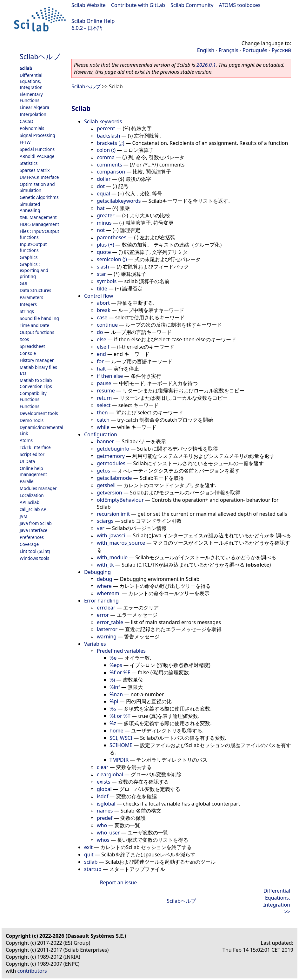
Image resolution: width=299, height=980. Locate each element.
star (101, 274)
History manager (37, 360)
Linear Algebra (34, 107)
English (206, 50)
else (102, 339)
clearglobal (110, 774)
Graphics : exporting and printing (34, 270)
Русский (281, 50)
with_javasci (111, 535)
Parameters (31, 297)
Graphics (29, 257)
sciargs (105, 521)
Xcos (24, 339)
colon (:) (106, 150)
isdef (103, 796)
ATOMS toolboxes (240, 5)
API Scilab (30, 502)
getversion (110, 493)
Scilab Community (192, 5)
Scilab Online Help (93, 21)
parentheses (112, 237)
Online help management (33, 471)
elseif (103, 347)
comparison (111, 172)
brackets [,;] (111, 143)
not (101, 230)
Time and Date (34, 325)
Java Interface (33, 530)
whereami (109, 593)
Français (229, 50)
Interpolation (33, 114)
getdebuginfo (113, 449)
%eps (116, 665)
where (104, 586)
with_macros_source (121, 543)
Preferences (32, 537)
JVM (23, 516)
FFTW (25, 142)
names (105, 811)
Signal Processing (37, 135)
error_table (110, 622)
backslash (108, 136)
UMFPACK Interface (39, 177)
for (100, 361)
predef (105, 818)
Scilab (26, 68)
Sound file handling (39, 318)
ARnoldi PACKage (37, 156)
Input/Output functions (33, 247)
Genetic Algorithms (39, 197)
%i (112, 680)
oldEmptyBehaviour (120, 500)
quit (89, 854)
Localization (32, 495)
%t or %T (120, 716)
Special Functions (37, 149)
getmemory (111, 456)
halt (101, 369)
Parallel (27, 481)
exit (88, 847)
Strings (27, 311)
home (116, 731)
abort (103, 303)
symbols (107, 281)
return (104, 398)
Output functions (37, 332)
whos (103, 840)
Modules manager (38, 488)
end (101, 354)
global (104, 789)
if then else (110, 376)
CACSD (27, 121)
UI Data (27, 461)
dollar (104, 179)
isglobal (106, 804)
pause (104, 383)
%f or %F (120, 672)
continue (107, 325)
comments (110, 165)
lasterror (107, 629)
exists (103, 782)
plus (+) (105, 245)
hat (101, 208)
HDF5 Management (39, 224)
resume (106, 391)
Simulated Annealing (30, 207)
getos (103, 471)
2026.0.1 (206, 65)
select (104, 405)
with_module (112, 557)
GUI (23, 283)
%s (113, 709)
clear (103, 767)
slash (103, 267)
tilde (102, 289)
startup (93, 869)
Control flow (99, 296)
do (100, 332)
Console (28, 353)
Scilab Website (89, 5)
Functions (30, 406)
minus (104, 223)
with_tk (105, 565)
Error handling (101, 601)
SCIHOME (121, 745)
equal (103, 194)
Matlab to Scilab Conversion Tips (36, 383)
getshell (106, 485)
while (103, 427)
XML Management (38, 217)
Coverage (29, 544)
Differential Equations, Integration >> (277, 901)
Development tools (39, 413)
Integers (28, 304)
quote (104, 252)
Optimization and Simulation (37, 187)
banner (105, 441)
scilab (91, 862)
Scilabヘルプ (40, 56)
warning (107, 636)
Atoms (26, 440)
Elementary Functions (31, 97)
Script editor (32, 454)
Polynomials (32, 128)
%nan (116, 694)
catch (103, 420)
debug (104, 579)
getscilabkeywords (119, 201)
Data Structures (35, 290)
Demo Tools (32, 420)
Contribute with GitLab (138, 5)
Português (255, 50)
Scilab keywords (103, 121)
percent (106, 128)
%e (113, 658)
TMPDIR (119, 760)
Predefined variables (121, 651)
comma (106, 157)
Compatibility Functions (33, 396)
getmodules (111, 463)
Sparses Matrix (35, 170)
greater (106, 215)
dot (101, 186)
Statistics (29, 163)
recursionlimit (113, 514)
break (104, 310)
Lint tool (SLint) (35, 551)
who (102, 825)
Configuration (101, 434)
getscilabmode (114, 478)
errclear (106, 608)
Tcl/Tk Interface (35, 447)
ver (101, 528)
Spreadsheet (32, 346)
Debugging (97, 572)
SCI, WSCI (121, 738)
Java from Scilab (36, 523)
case (102, 317)
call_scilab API (34, 509)
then (102, 412)
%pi (114, 701)
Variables (95, 644)
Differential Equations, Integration (31, 81)
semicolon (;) (112, 259)
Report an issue (118, 882)
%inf (115, 687)
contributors (32, 971)
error (103, 615)
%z (113, 723)
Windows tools (34, 558)
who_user (108, 833)
